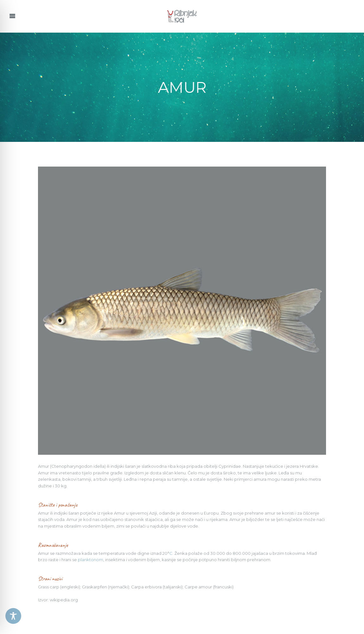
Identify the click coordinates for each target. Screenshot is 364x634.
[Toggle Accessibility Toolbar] (13, 616)
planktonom (91, 560)
